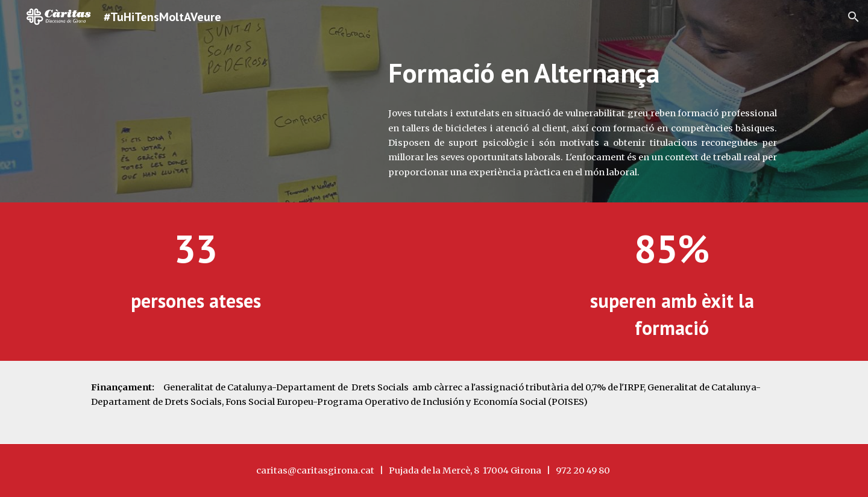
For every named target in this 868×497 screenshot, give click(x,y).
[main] (583, 73)
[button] (854, 17)
